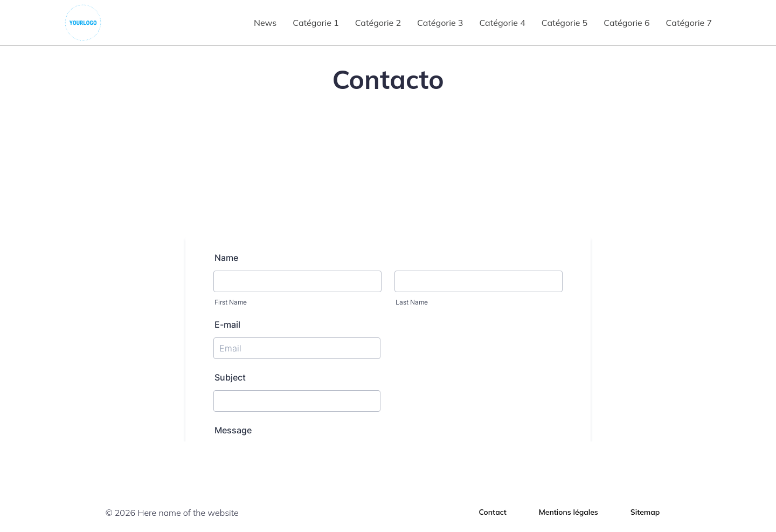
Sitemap (645, 512)
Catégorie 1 (316, 23)
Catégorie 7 (689, 23)
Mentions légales (569, 512)
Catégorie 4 (502, 23)
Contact (493, 512)
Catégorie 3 (440, 23)
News (265, 23)
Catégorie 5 (564, 23)
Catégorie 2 (378, 23)
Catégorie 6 (626, 23)
